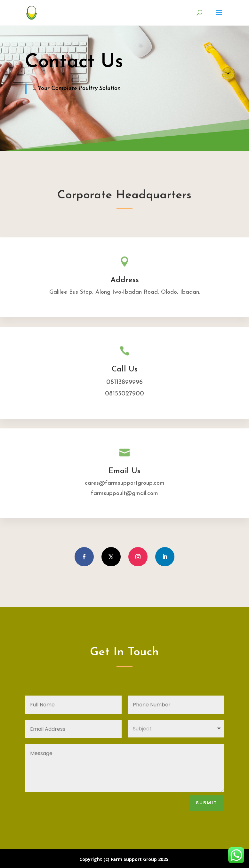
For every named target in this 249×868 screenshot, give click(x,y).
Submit (206, 803)
